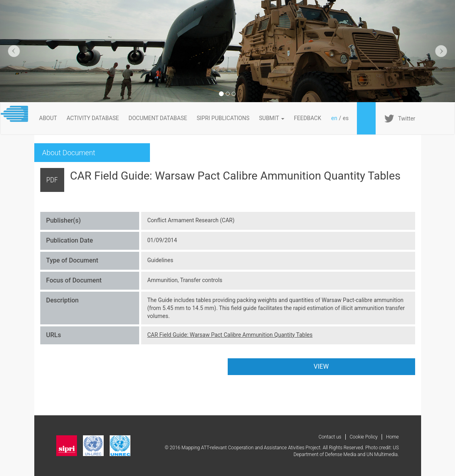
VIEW (321, 366)
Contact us (330, 437)
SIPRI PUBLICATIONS (223, 118)
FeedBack (308, 118)
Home (392, 437)
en (334, 118)
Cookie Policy (364, 437)
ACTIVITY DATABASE (93, 118)
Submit (272, 118)
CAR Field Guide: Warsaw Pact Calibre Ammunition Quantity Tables (230, 335)
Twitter (407, 119)
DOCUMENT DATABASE (158, 118)
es (346, 118)
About (48, 118)
